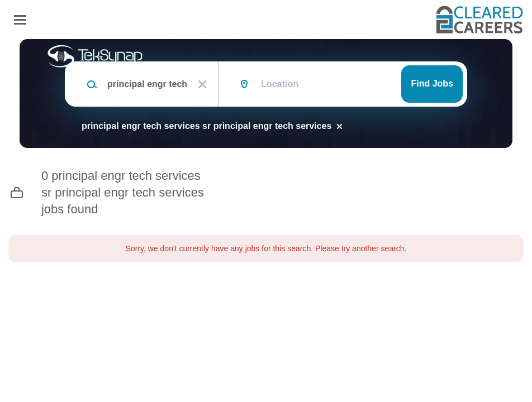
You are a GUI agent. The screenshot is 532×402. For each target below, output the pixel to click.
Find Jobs (432, 83)
